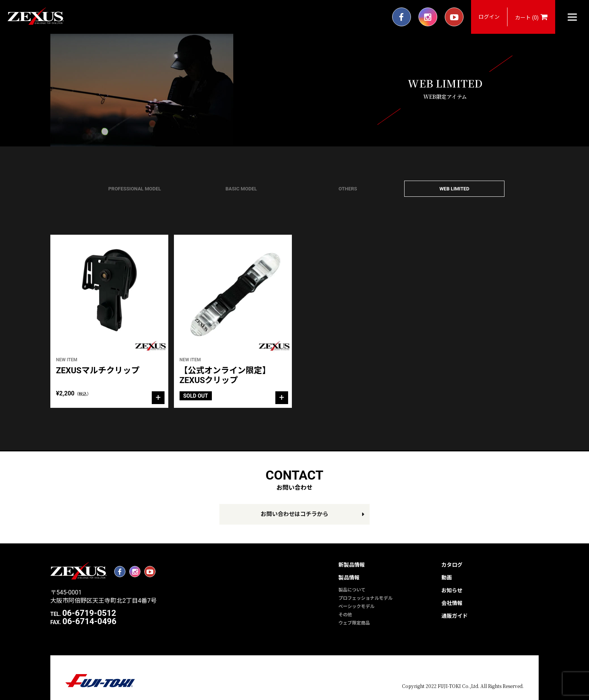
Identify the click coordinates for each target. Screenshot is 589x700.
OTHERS (348, 189)
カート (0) (531, 17)
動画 (447, 578)
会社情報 (452, 603)
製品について (352, 590)
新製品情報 (352, 565)
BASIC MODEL (241, 189)
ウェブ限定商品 (354, 623)
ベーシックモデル (356, 606)
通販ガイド (455, 616)
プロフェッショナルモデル (365, 598)
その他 (345, 615)
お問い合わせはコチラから (294, 514)
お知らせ (452, 590)
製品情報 (349, 578)
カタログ (452, 565)
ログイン (489, 17)
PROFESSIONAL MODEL (134, 189)
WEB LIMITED (455, 189)
